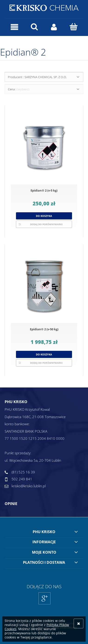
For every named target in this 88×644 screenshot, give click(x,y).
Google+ (45, 604)
